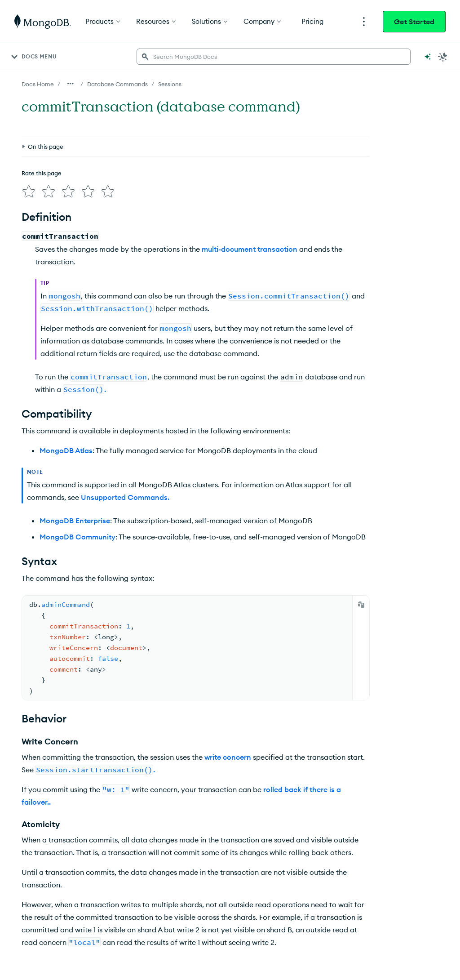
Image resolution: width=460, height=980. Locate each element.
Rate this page (42, 173)
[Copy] (361, 605)
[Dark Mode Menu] (443, 57)
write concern (228, 757)
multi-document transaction (250, 249)
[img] (29, 192)
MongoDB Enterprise (75, 521)
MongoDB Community (77, 537)
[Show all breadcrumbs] (71, 84)
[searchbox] (274, 57)
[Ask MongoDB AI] (428, 57)
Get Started (414, 22)
